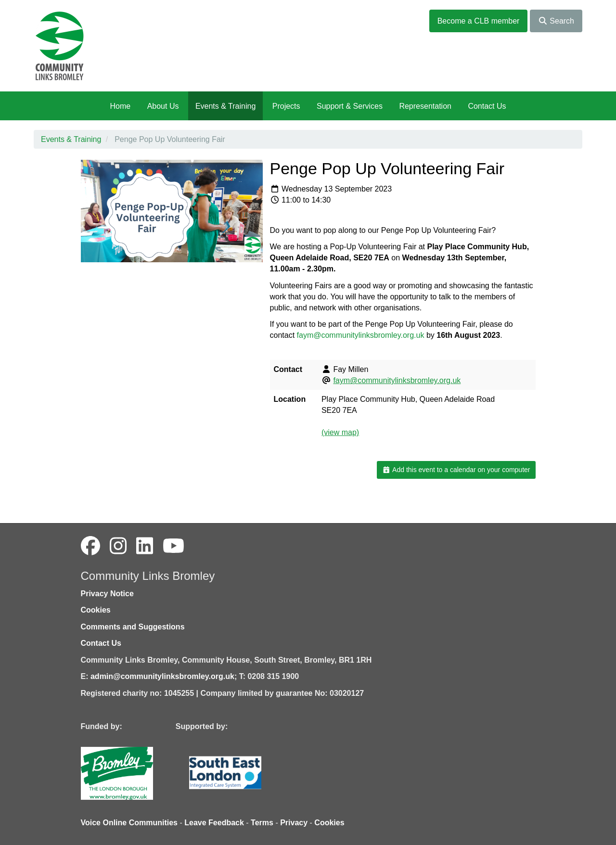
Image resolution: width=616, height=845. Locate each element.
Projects (286, 106)
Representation (425, 106)
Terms (262, 823)
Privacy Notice (107, 594)
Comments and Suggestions (133, 627)
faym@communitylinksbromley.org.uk (361, 335)
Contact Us (487, 106)
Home (120, 106)
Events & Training (225, 106)
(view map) (340, 432)
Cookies (96, 610)
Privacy (294, 823)
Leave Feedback (214, 823)
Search (556, 21)
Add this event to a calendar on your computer (456, 470)
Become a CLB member (479, 21)
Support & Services (350, 106)
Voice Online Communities (129, 823)
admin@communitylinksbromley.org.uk (162, 676)
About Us (163, 106)
